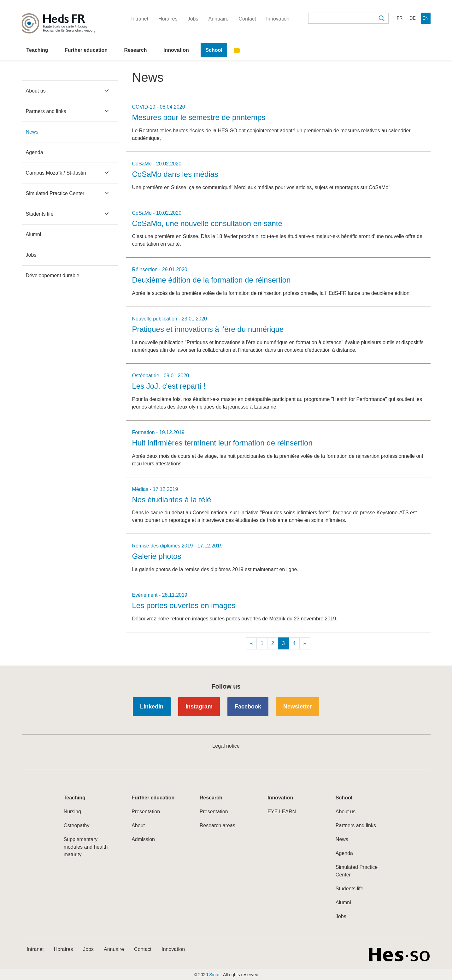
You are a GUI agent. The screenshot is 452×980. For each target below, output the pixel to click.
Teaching (37, 50)
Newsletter (298, 707)
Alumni (34, 234)
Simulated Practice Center (55, 193)
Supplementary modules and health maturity (86, 847)
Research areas (217, 825)
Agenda (35, 152)
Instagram (199, 707)
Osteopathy (77, 825)
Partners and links (46, 111)
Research (135, 50)
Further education (86, 50)
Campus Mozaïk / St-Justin (56, 173)
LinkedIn (152, 707)
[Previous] (251, 643)
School (214, 50)
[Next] (305, 643)
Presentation (146, 812)
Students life (40, 214)
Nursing (72, 812)
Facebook (248, 707)
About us (36, 91)
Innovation (176, 50)
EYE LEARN (282, 812)
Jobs (31, 255)
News (32, 132)
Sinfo (214, 975)
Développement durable (53, 275)
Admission (143, 839)
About (138, 825)
